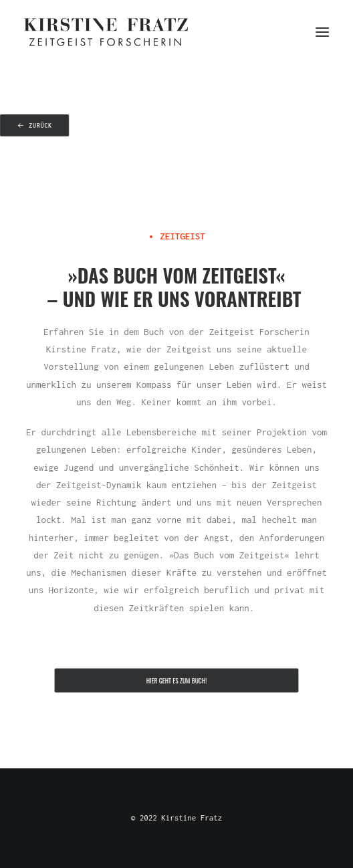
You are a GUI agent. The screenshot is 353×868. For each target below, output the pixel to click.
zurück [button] (35, 126)
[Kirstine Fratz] (106, 32)
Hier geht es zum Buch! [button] (176, 681)
